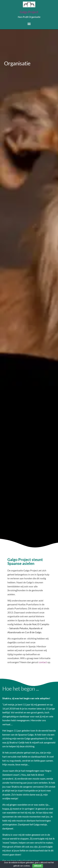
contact (43, 662)
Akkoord (38, 866)
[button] (29, 24)
